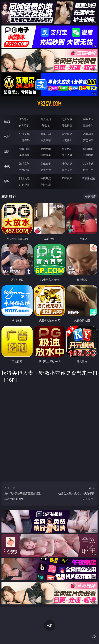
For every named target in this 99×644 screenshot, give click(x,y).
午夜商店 (46, 178)
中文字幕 (46, 140)
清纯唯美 (46, 155)
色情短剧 (46, 185)
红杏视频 (24, 185)
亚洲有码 (24, 140)
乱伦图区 (67, 155)
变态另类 (88, 140)
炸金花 (46, 125)
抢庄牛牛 (88, 125)
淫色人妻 (67, 163)
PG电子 (25, 119)
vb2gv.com (49, 104)
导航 (7, 181)
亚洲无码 (24, 134)
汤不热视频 (88, 178)
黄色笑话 (67, 170)
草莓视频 (67, 178)
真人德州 (46, 119)
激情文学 (24, 163)
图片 (7, 151)
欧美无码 (46, 134)
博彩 (7, 122)
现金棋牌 (67, 125)
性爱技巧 (88, 170)
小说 (7, 166)
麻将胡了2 (24, 125)
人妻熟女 (67, 140)
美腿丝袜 (24, 155)
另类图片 (88, 155)
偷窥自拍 (24, 149)
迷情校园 (24, 170)
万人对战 (67, 119)
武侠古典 (88, 163)
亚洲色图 (46, 149)
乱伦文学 (46, 163)
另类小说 (46, 170)
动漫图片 (88, 149)
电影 (7, 137)
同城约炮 (24, 178)
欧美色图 (67, 149)
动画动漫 (88, 134)
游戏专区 (88, 119)
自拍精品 (67, 134)
